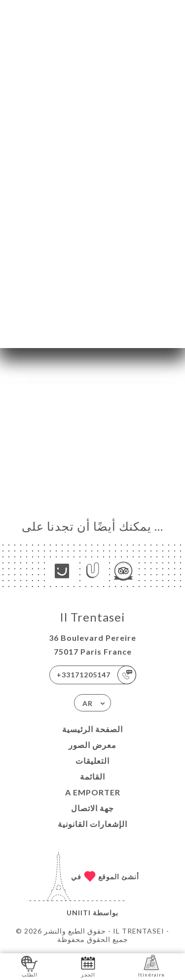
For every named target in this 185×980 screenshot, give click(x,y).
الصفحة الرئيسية (92, 729)
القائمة (92, 776)
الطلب (29, 966)
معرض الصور (92, 745)
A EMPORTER (93, 792)
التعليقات (92, 761)
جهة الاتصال (92, 808)
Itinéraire (151, 966)
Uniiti (79, 913)
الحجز (88, 966)
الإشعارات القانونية (92, 824)
